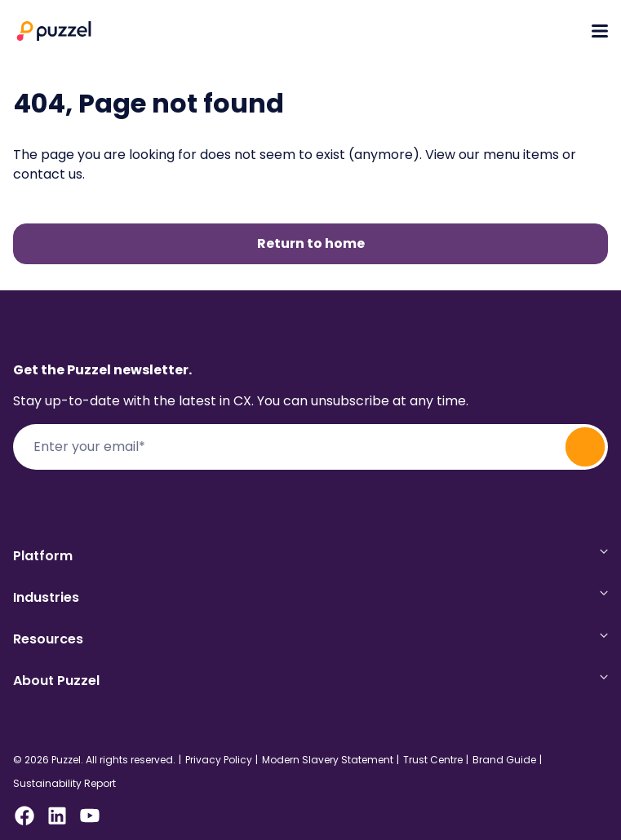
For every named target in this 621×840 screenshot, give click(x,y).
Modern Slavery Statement (328, 760)
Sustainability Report (64, 784)
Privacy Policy (219, 760)
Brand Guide (504, 760)
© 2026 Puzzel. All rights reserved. (94, 760)
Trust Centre (433, 760)
